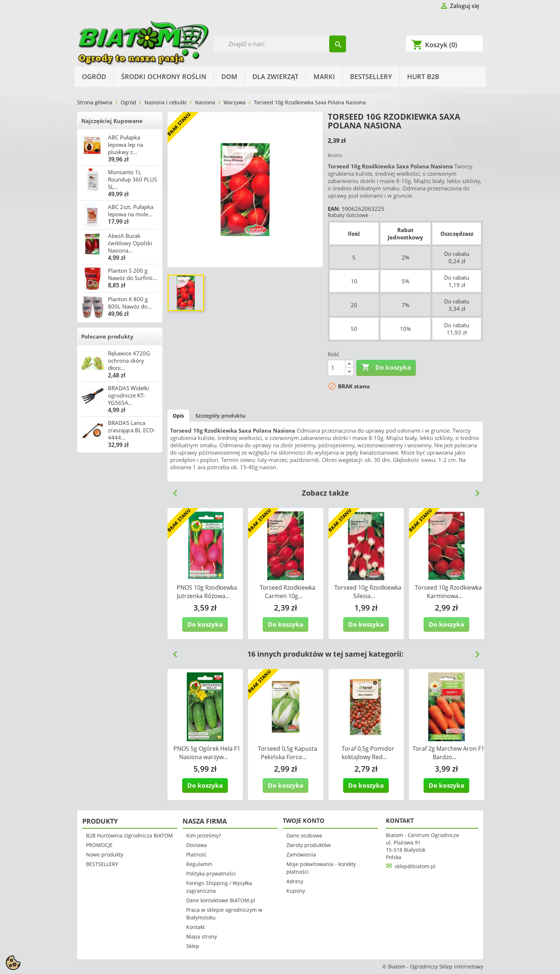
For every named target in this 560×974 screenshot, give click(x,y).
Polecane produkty (107, 336)
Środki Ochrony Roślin (164, 76)
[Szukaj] (280, 44)
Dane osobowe (304, 835)
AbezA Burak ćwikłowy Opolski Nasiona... (130, 243)
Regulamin (199, 864)
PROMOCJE (99, 845)
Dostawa (197, 845)
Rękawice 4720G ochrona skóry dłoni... (129, 361)
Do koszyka (386, 367)
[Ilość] (337, 368)
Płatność (196, 854)
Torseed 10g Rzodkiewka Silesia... (368, 592)
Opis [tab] (178, 416)
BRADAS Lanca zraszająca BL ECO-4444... (132, 430)
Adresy (295, 881)
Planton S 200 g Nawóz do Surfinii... (132, 274)
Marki (324, 76)
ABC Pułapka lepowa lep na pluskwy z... (125, 145)
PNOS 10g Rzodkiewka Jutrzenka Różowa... (207, 592)
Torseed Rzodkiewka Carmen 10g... (287, 592)
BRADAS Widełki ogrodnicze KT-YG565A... (129, 395)
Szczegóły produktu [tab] (220, 416)
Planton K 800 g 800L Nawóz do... (130, 303)
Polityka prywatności (211, 874)
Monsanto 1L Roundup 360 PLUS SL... (132, 179)
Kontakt (196, 927)
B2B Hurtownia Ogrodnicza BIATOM (129, 835)
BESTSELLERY (371, 76)
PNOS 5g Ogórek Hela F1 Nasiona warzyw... (207, 753)
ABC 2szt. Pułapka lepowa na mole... (131, 210)
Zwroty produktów (309, 845)
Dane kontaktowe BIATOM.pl (221, 900)
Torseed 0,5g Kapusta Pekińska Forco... (287, 753)
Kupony (296, 891)
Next (474, 490)
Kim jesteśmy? (204, 835)
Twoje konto (304, 821)
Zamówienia (301, 854)
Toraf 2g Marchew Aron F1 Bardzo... (448, 753)
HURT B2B (423, 76)
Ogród (94, 76)
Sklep (193, 946)
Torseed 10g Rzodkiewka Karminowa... (448, 592)
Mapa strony (202, 936)
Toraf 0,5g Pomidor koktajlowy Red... (368, 753)
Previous (172, 490)
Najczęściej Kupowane (112, 121)
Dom (229, 76)
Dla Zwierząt (275, 76)
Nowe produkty (105, 854)
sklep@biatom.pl (415, 866)
